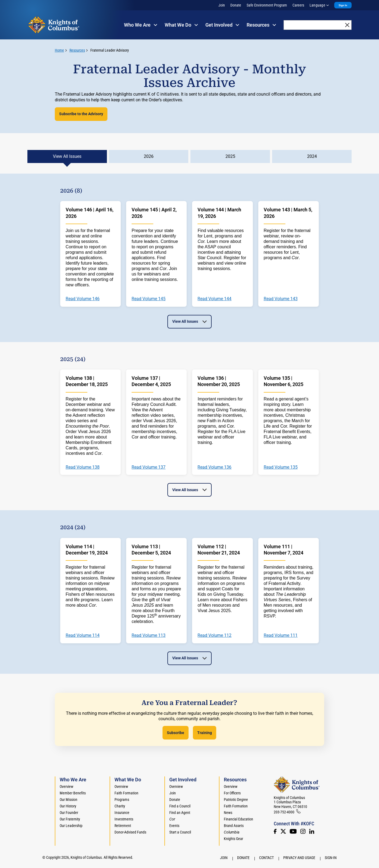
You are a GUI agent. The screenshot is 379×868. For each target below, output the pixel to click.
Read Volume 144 (214, 299)
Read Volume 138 (83, 467)
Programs (122, 800)
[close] (347, 25)
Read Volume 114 (83, 635)
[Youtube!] (293, 831)
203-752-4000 (284, 812)
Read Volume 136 (214, 467)
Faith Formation (126, 793)
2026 (149, 156)
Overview (66, 786)
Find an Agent (180, 813)
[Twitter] (283, 831)
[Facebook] (275, 831)
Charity (120, 806)
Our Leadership (71, 826)
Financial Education (238, 819)
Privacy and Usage (299, 858)
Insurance (122, 813)
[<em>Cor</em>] (172, 819)
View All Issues (67, 156)
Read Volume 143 (281, 299)
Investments (124, 819)
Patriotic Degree (236, 800)
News (228, 813)
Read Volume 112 (214, 635)
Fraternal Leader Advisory (110, 50)
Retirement (123, 826)
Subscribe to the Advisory (81, 114)
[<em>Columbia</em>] (234, 832)
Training (205, 733)
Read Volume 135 (281, 467)
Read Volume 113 (149, 635)
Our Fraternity (70, 819)
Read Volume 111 (281, 635)
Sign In (343, 5)
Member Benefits (73, 793)
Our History (68, 806)
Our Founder (69, 813)
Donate (236, 5)
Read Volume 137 (149, 467)
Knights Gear (233, 839)
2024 (312, 156)
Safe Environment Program (267, 5)
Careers (298, 5)
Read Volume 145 (149, 299)
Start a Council (180, 832)
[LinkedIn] (312, 831)
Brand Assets (234, 826)
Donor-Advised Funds (130, 832)
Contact (266, 858)
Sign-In (331, 858)
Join (222, 5)
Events (174, 826)
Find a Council (180, 806)
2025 (230, 156)
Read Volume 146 (83, 299)
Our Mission (69, 800)
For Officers (232, 793)
